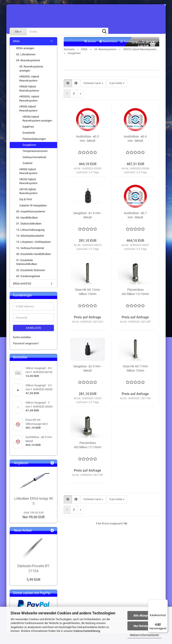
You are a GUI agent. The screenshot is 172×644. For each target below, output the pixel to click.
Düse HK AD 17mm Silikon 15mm (135, 371)
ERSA (16, 44)
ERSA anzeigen (25, 51)
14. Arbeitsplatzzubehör (30, 238)
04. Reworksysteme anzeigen (31, 71)
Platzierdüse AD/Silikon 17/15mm (88, 447)
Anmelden (34, 331)
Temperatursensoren (35, 153)
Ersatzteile (29, 135)
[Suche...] (18, 31)
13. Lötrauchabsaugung (30, 232)
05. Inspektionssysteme (31, 214)
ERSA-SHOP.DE (22, 286)
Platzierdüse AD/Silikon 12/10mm (135, 294)
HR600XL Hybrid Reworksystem (29, 81)
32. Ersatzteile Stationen (31, 273)
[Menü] (165, 602)
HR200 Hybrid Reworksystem (28, 184)
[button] (108, 44)
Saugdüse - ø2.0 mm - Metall (87, 371)
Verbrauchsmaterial (34, 160)
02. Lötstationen (26, 57)
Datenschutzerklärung (87, 631)
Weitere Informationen (144, 635)
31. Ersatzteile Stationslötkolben (27, 265)
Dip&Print (28, 129)
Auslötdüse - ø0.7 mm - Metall (135, 218)
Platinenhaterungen (34, 141)
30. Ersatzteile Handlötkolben (34, 256)
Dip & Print (26, 202)
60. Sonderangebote (28, 279)
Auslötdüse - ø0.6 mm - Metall (135, 141)
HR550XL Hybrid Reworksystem (29, 101)
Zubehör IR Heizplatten (33, 208)
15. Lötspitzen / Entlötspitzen (33, 244)
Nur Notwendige (145, 626)
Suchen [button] (90, 44)
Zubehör (27, 165)
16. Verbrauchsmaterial (30, 250)
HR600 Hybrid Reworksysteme (29, 91)
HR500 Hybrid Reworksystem (28, 174)
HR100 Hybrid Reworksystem (28, 194)
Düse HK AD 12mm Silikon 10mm (88, 294)
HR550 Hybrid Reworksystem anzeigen (37, 121)
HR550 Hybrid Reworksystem (28, 111)
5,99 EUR (33, 582)
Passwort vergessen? (26, 346)
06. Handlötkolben (27, 220)
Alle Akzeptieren (145, 615)
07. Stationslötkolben (29, 226)
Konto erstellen (22, 340)
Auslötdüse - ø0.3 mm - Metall (87, 141)
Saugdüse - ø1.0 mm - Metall (87, 218)
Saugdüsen (29, 147)
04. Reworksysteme (28, 63)
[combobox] (93, 86)
